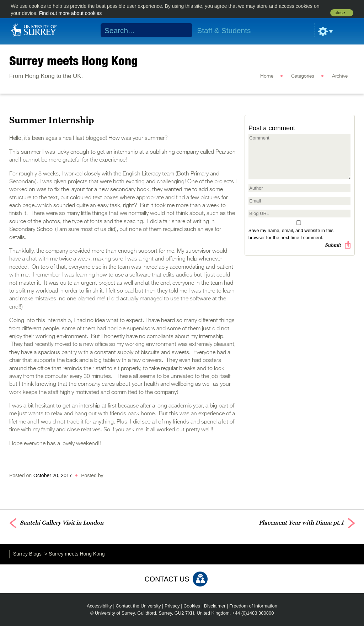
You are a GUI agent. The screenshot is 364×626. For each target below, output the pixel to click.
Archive (340, 76)
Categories (303, 76)
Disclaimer (215, 606)
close (340, 13)
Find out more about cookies (71, 13)
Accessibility (99, 606)
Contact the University (138, 606)
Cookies (192, 606)
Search (183, 30)
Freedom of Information (253, 606)
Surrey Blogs (27, 554)
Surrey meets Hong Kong (73, 61)
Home (267, 76)
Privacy (172, 606)
